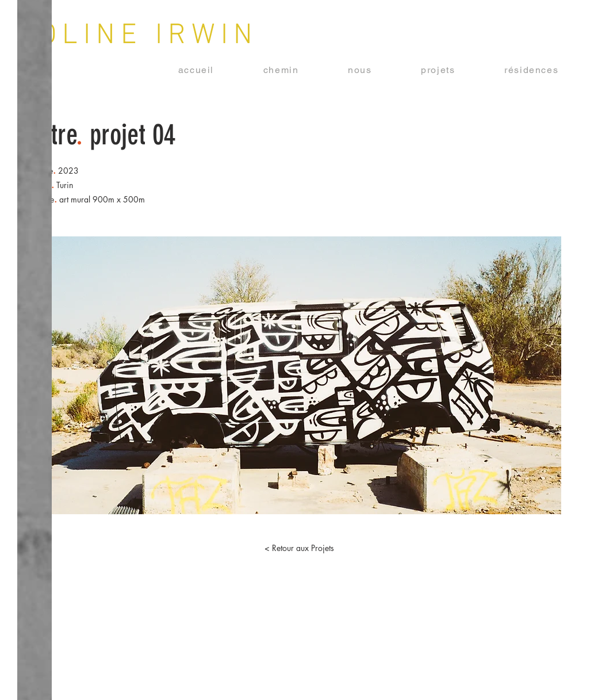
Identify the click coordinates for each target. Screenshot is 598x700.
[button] (438, 70)
